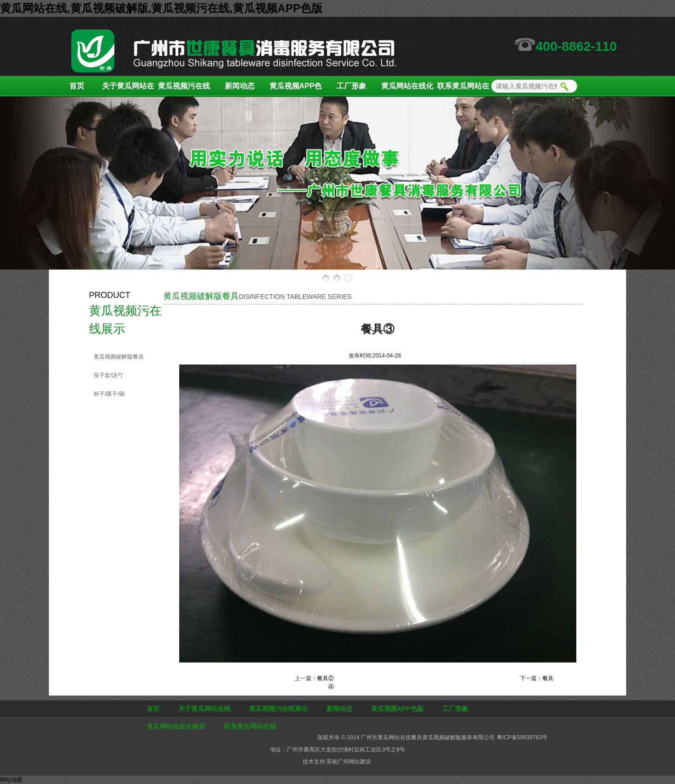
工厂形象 (351, 86)
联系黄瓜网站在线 (463, 89)
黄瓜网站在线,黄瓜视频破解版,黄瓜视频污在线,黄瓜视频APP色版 (161, 8)
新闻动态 (240, 86)
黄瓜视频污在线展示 (184, 89)
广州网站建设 (354, 762)
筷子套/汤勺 (108, 375)
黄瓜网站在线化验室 (407, 89)
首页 (77, 86)
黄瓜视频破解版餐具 (119, 357)
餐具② (325, 678)
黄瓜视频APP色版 (296, 89)
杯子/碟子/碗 (109, 394)
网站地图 (11, 780)
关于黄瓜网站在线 (128, 89)
